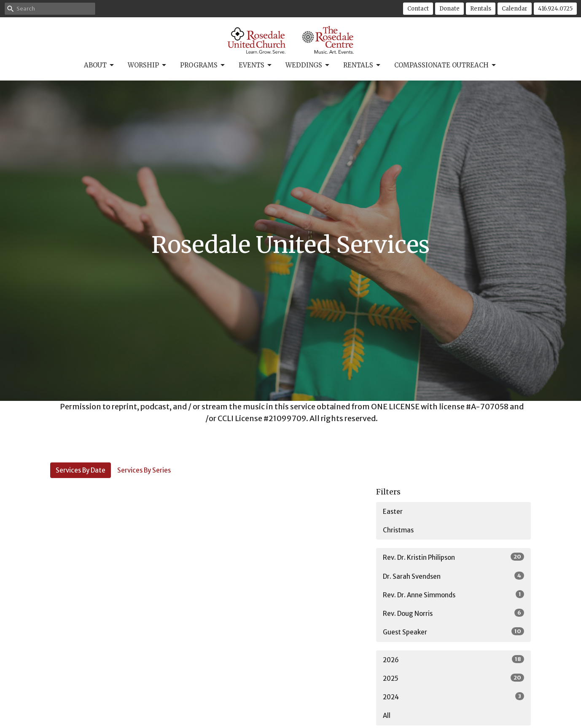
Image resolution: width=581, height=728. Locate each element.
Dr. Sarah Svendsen (453, 576)
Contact (418, 9)
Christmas (398, 530)
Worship (148, 65)
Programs (203, 65)
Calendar (515, 9)
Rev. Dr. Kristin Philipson (453, 557)
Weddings (308, 65)
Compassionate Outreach (446, 65)
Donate (449, 9)
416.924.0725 (555, 9)
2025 (453, 678)
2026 (453, 659)
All (387, 716)
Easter (393, 512)
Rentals (481, 9)
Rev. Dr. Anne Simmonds (453, 595)
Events (256, 65)
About (100, 65)
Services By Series (144, 470)
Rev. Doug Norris (453, 613)
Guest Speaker (453, 632)
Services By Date (81, 470)
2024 (453, 697)
